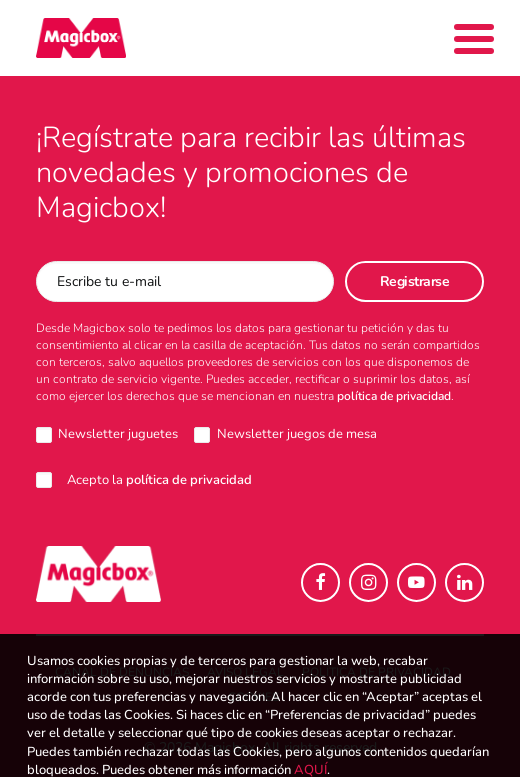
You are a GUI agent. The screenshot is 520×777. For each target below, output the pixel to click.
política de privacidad (394, 396)
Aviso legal (245, 672)
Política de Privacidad (376, 672)
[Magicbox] (81, 38)
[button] (320, 582)
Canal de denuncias (122, 672)
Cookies (253, 697)
